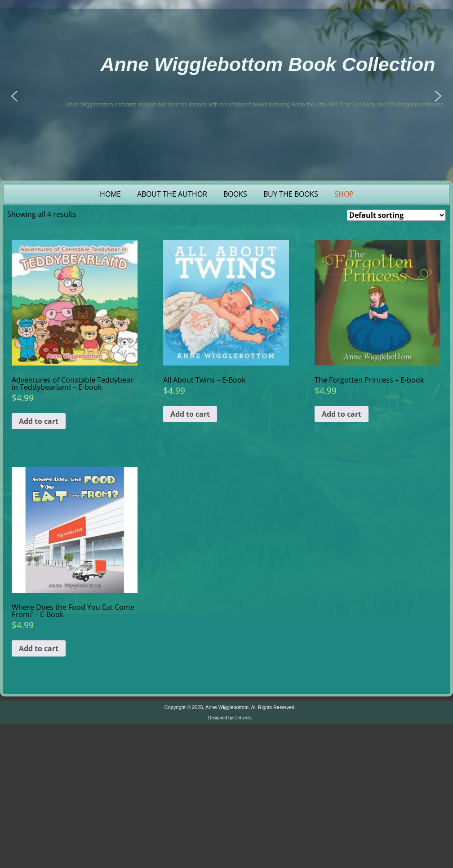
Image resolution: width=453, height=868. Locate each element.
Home (110, 194)
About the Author (172, 194)
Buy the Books (291, 194)
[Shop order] (396, 215)
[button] (14, 96)
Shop (344, 194)
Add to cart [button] (39, 421)
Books (235, 194)
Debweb (242, 718)
